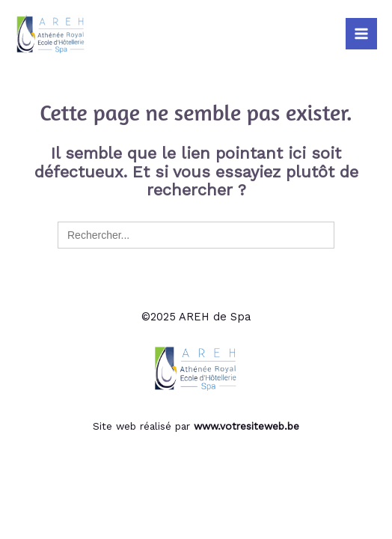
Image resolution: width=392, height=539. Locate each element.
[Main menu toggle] (361, 34)
